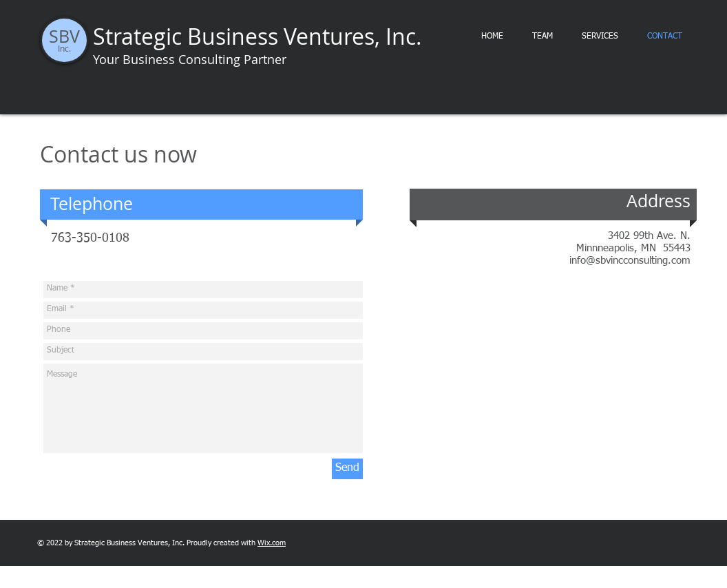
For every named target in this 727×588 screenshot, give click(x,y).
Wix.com (272, 543)
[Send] (347, 469)
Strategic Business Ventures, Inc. (257, 36)
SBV (64, 36)
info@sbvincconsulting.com (630, 261)
